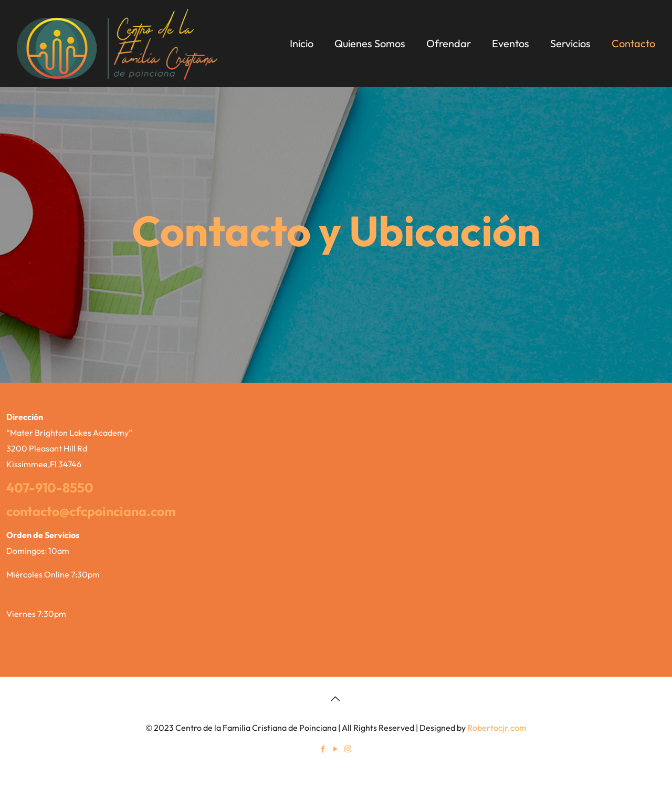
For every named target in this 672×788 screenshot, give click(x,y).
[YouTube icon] (336, 749)
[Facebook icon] (323, 749)
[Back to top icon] (336, 699)
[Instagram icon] (349, 749)
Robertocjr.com (497, 728)
